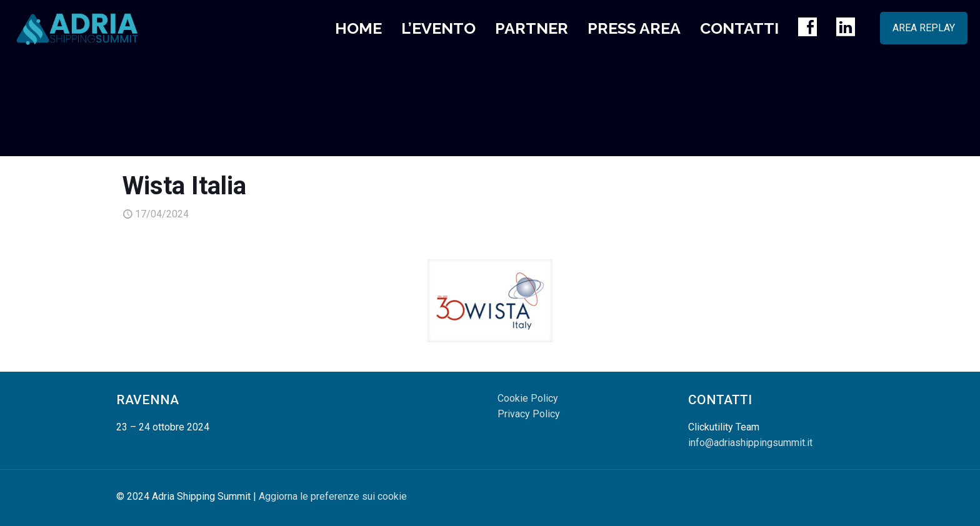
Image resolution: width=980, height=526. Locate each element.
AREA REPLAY (924, 28)
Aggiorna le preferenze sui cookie (333, 496)
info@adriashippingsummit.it (750, 443)
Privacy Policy (529, 414)
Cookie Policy (528, 398)
